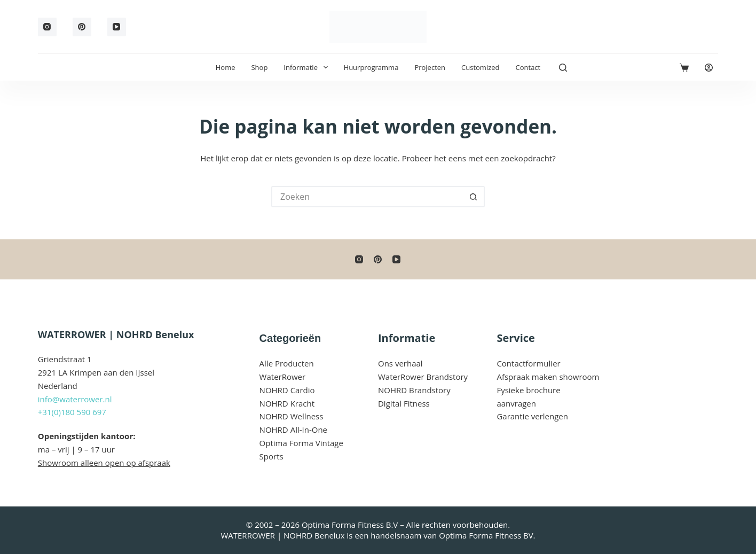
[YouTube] (117, 27)
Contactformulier (528, 363)
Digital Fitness (404, 403)
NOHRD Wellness (292, 416)
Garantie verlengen (532, 416)
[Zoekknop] (474, 197)
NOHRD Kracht (287, 403)
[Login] (709, 68)
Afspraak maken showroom (548, 377)
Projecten (430, 67)
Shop (259, 67)
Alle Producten (287, 363)
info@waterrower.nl (75, 399)
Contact (528, 67)
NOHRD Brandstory (414, 390)
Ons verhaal (400, 363)
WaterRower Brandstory (423, 377)
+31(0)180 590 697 (72, 412)
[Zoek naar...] (367, 197)
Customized (480, 67)
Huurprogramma (371, 67)
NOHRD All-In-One (293, 430)
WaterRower (283, 377)
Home (226, 67)
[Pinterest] (82, 27)
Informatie (308, 67)
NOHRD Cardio (287, 390)
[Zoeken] (563, 68)
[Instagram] (47, 27)
